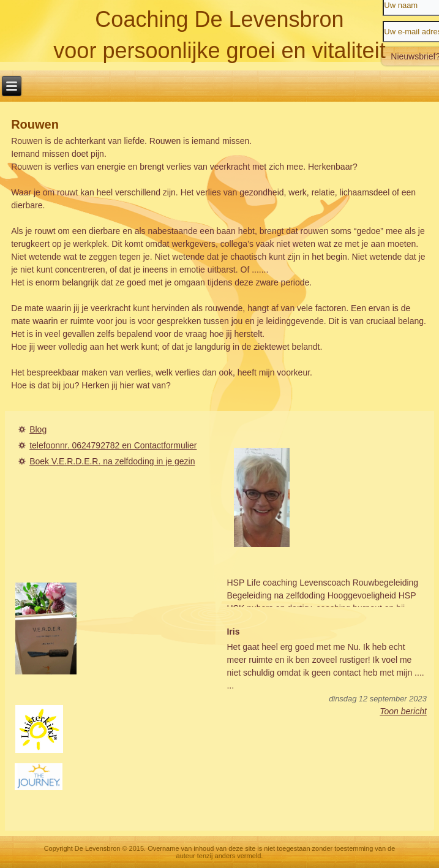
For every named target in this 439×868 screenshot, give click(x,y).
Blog (38, 429)
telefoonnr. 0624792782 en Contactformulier (113, 445)
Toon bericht (403, 711)
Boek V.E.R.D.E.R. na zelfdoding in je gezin (112, 461)
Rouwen (35, 124)
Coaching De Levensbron (219, 19)
